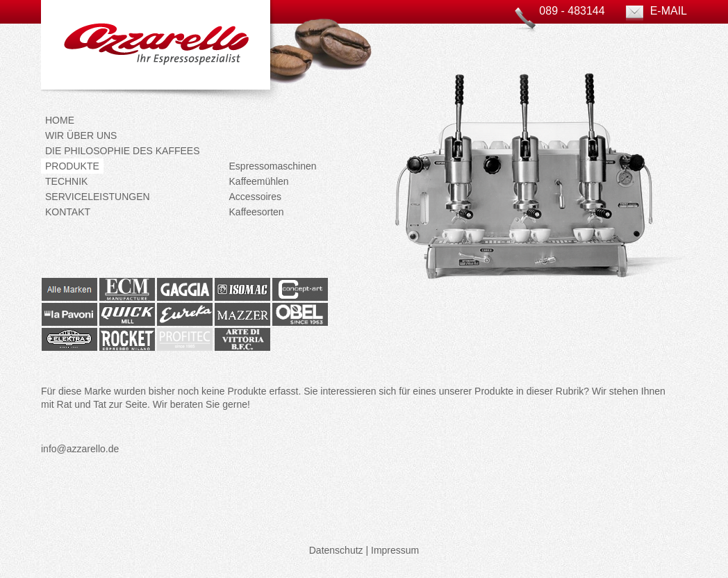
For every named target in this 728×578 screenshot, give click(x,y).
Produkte (72, 166)
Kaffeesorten (257, 212)
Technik (66, 181)
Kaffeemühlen (259, 181)
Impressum (395, 550)
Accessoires (255, 197)
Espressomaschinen (273, 166)
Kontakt (68, 212)
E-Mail (669, 11)
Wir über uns (81, 135)
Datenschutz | (339, 550)
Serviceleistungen (98, 197)
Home (60, 120)
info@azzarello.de (80, 449)
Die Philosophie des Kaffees (123, 151)
